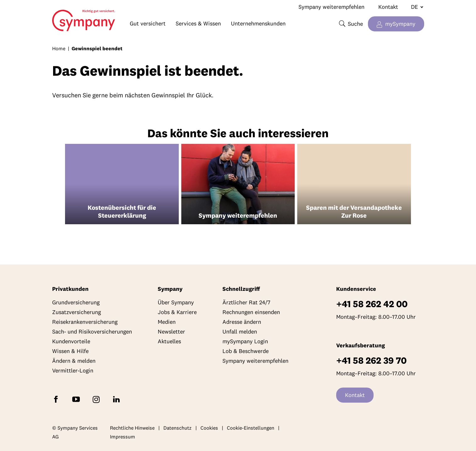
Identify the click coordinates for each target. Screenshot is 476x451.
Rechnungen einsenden (251, 312)
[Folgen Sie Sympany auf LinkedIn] (118, 399)
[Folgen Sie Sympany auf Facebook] (57, 399)
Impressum (123, 437)
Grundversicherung (76, 302)
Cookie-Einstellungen (251, 428)
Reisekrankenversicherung (85, 322)
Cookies (209, 428)
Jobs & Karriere (177, 312)
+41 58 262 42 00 (372, 304)
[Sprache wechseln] (415, 7)
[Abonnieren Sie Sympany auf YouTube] (77, 399)
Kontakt (388, 7)
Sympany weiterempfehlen (331, 7)
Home (59, 18)
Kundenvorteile (71, 341)
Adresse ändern (242, 322)
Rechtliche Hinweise (132, 428)
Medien (167, 322)
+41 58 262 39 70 (371, 360)
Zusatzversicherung (77, 312)
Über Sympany (176, 302)
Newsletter (171, 331)
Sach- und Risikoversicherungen (92, 331)
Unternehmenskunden (258, 23)
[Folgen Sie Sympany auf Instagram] (97, 399)
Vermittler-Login (73, 370)
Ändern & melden (74, 361)
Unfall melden (240, 331)
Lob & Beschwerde (246, 351)
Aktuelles (169, 341)
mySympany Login (245, 341)
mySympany (400, 24)
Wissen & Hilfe (70, 351)
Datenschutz (178, 428)
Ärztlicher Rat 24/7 (246, 302)
